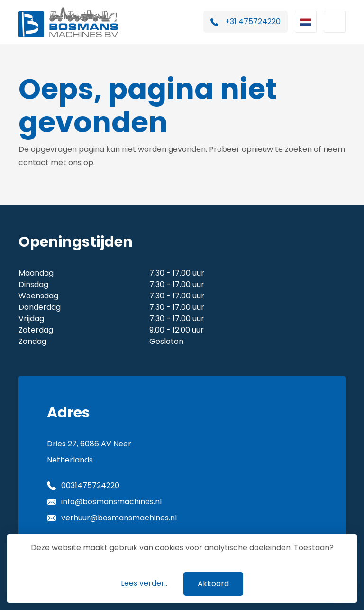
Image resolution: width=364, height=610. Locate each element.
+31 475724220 (253, 22)
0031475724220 (90, 485)
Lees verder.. (144, 583)
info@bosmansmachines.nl (111, 502)
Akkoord (213, 584)
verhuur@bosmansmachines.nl (119, 518)
